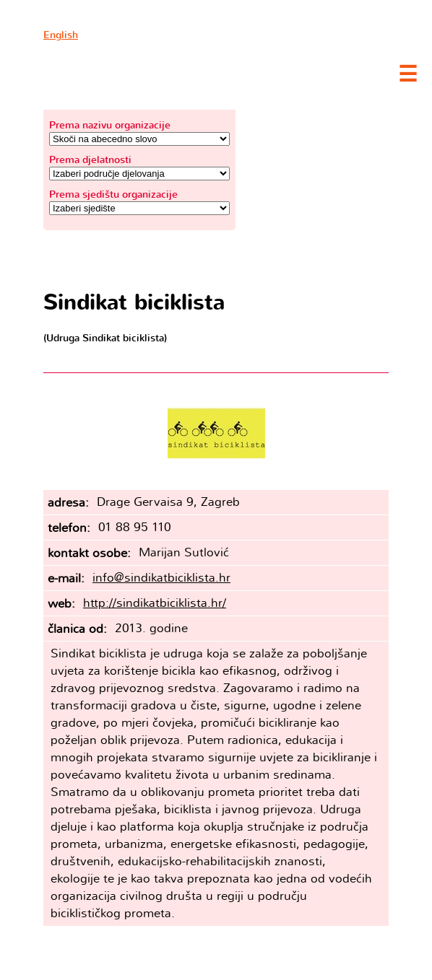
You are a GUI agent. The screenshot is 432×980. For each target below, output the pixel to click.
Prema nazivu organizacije (110, 125)
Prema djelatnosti (90, 160)
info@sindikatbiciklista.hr (161, 578)
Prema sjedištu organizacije (113, 194)
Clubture (144, 73)
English (61, 35)
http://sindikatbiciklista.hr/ (155, 603)
